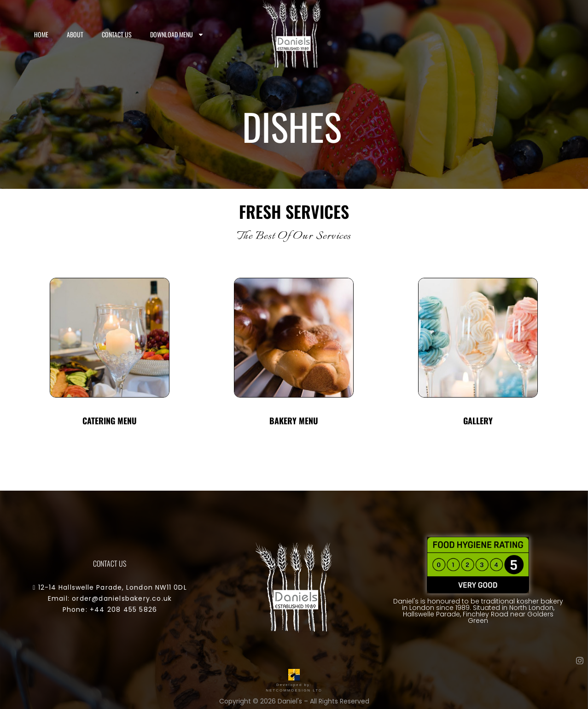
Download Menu (177, 35)
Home (41, 34)
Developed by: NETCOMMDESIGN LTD (294, 685)
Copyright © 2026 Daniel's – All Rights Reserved (294, 701)
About (75, 34)
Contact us (117, 34)
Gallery (478, 421)
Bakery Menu (294, 421)
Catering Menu (110, 421)
